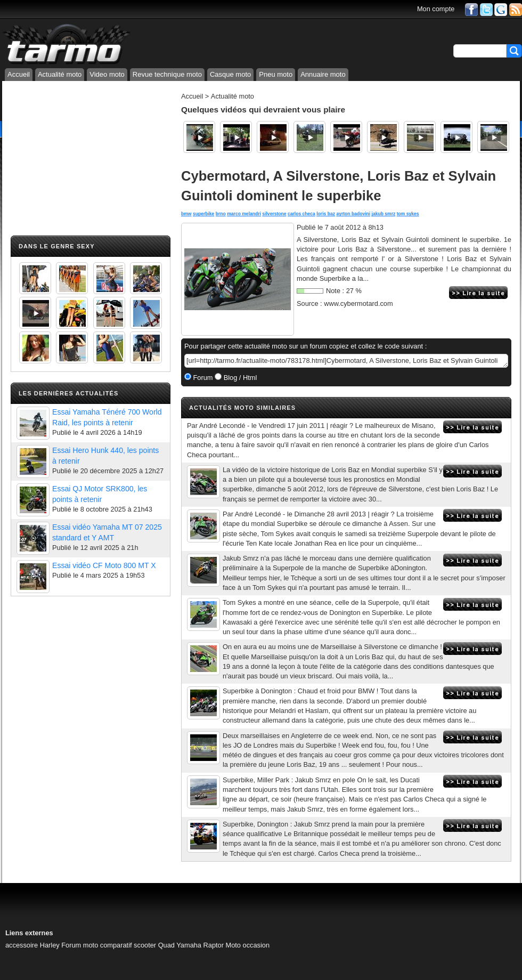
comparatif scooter (128, 945)
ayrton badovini (353, 214)
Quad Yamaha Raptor (191, 945)
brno (221, 214)
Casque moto (230, 74)
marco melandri (244, 214)
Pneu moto (276, 74)
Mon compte (436, 9)
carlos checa (301, 214)
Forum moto (80, 945)
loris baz (326, 214)
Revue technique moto (167, 74)
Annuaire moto (323, 74)
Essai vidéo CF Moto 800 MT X (104, 565)
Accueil (19, 74)
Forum (202, 378)
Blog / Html (239, 378)
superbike (203, 214)
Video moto (107, 74)
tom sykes (408, 214)
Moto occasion (248, 945)
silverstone (274, 214)
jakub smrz (384, 214)
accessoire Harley (32, 945)
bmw (186, 214)
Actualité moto (60, 74)
